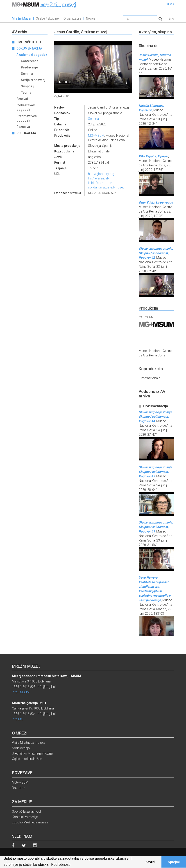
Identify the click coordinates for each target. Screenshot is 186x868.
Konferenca (30, 61)
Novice (91, 18)
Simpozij (28, 86)
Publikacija (26, 133)
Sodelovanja (21, 748)
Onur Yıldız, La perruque (156, 202)
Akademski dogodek (32, 55)
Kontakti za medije (25, 817)
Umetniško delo (29, 42)
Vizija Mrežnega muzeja (28, 743)
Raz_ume (18, 788)
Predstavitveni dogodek (27, 118)
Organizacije (72, 18)
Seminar (27, 74)
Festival (22, 99)
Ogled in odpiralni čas (27, 759)
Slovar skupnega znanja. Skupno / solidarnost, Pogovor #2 (156, 253)
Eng (171, 18)
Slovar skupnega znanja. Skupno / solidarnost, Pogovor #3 (156, 472)
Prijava (170, 4)
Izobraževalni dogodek (26, 107)
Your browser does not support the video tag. (93, 67)
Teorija (26, 93)
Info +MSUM (21, 692)
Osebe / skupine (47, 18)
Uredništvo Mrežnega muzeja (32, 753)
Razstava (23, 127)
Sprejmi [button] (174, 862)
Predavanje (29, 67)
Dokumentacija (29, 48)
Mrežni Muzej (22, 18)
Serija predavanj (33, 80)
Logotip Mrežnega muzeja (30, 822)
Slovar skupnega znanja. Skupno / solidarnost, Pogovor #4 (156, 417)
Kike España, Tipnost (153, 156)
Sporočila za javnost (26, 811)
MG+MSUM (96, 136)
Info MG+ (18, 719)
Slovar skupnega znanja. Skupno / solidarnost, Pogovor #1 (156, 527)
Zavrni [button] (150, 862)
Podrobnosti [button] (61, 865)
